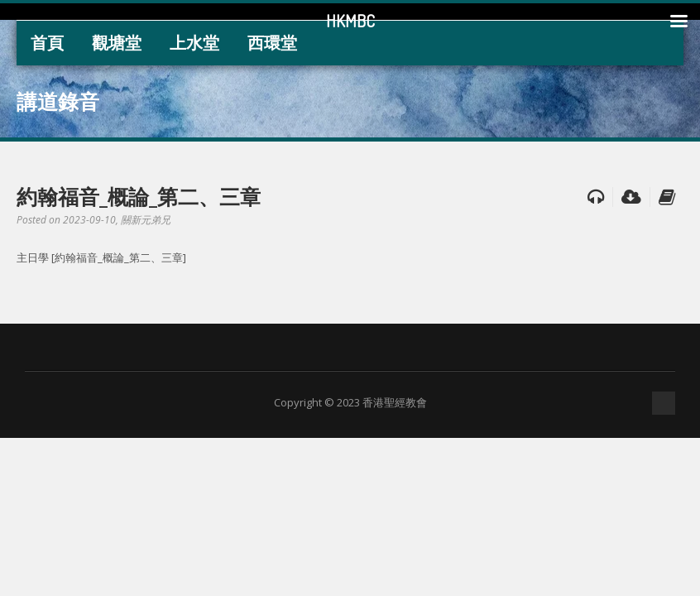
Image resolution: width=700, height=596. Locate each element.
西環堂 (272, 43)
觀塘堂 (117, 43)
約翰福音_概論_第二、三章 (139, 196)
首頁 (47, 43)
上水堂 (194, 43)
